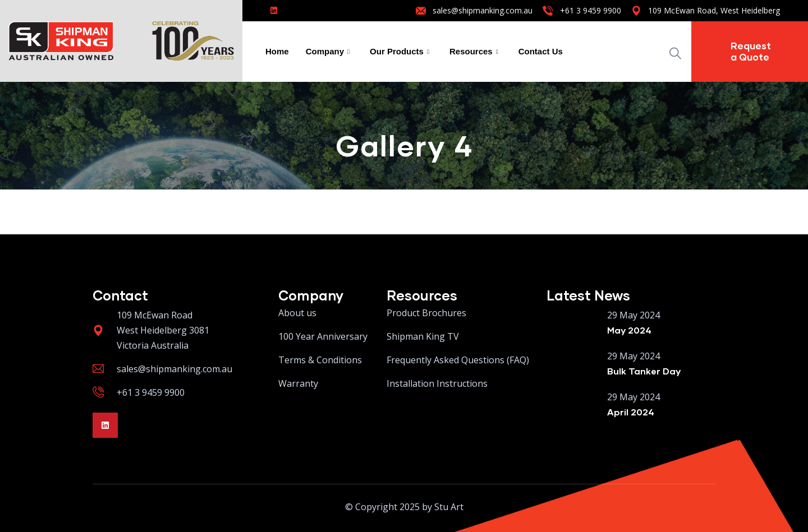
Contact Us (541, 51)
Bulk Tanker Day (644, 371)
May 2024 (629, 330)
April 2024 (631, 412)
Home (277, 51)
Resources (474, 52)
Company (328, 52)
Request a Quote (751, 51)
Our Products (400, 52)
